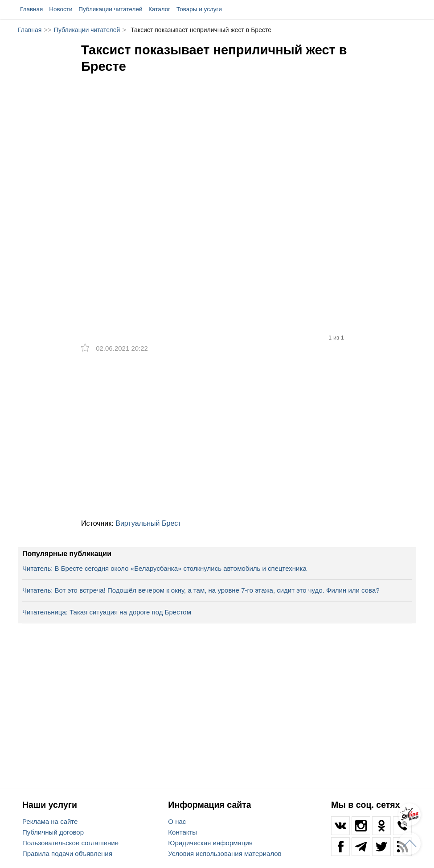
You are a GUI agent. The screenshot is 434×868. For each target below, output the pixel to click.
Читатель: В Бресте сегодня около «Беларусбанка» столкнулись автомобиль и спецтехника (164, 568)
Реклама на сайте (50, 821)
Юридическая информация (210, 843)
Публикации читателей (110, 9)
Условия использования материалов (225, 854)
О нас (177, 821)
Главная (31, 9)
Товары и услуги (199, 9)
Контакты (182, 832)
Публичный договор (53, 832)
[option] (217, 174)
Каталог (159, 9)
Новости (61, 9)
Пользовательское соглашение (70, 843)
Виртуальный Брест (148, 523)
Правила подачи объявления (67, 854)
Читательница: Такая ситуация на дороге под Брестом (107, 612)
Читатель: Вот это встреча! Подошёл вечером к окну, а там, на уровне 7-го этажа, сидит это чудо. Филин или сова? (201, 590)
